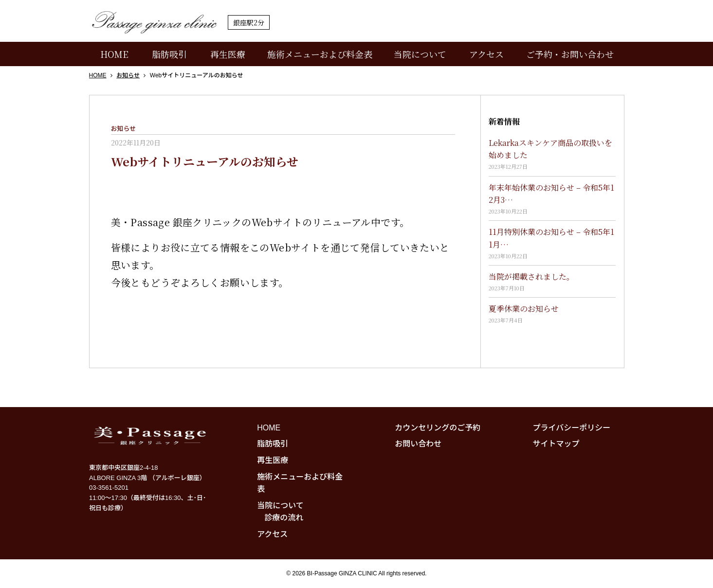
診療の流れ (284, 518)
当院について (420, 54)
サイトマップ (556, 444)
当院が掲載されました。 (531, 276)
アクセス (486, 54)
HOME (114, 54)
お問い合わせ (418, 444)
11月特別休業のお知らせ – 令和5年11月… (551, 238)
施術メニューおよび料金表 (320, 54)
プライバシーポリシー (572, 428)
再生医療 (228, 54)
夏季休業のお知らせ (524, 309)
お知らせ (124, 129)
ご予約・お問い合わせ (570, 54)
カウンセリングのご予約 (438, 428)
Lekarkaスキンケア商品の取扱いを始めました (550, 149)
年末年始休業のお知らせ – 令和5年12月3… (551, 194)
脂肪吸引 (169, 54)
